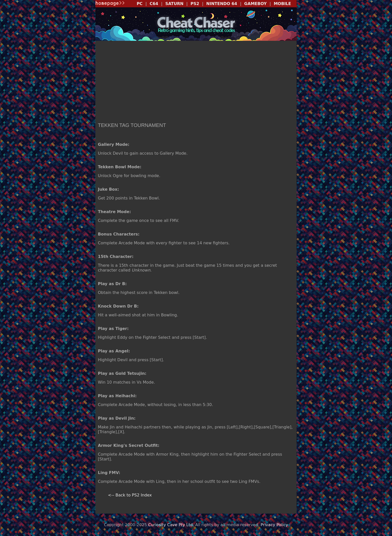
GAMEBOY (256, 4)
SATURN (174, 4)
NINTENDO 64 (222, 4)
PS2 (195, 4)
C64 (154, 4)
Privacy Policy (274, 525)
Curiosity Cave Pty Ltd (170, 525)
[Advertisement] (196, 82)
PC (140, 4)
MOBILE (282, 4)
